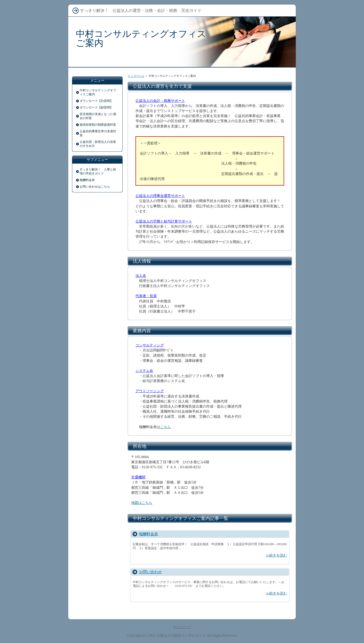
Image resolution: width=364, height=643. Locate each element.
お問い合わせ (150, 572)
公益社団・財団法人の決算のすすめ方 (98, 144)
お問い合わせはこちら (95, 187)
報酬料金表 (149, 534)
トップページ (136, 76)
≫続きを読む (276, 555)
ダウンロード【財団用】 (96, 107)
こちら (166, 427)
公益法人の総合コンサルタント (181, 635)
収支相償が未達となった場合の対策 (98, 116)
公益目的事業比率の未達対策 (98, 133)
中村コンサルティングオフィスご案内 (141, 38)
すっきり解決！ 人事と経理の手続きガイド (98, 171)
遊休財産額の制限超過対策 (98, 125)
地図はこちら (142, 503)
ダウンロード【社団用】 (96, 101)
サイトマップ (182, 627)
